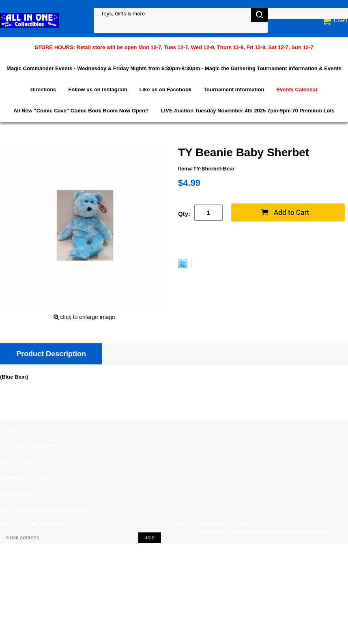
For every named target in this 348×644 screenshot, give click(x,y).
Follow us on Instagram (98, 89)
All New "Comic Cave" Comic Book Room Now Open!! (81, 111)
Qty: (184, 214)
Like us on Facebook (166, 89)
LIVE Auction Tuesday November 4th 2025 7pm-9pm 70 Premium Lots (248, 111)
